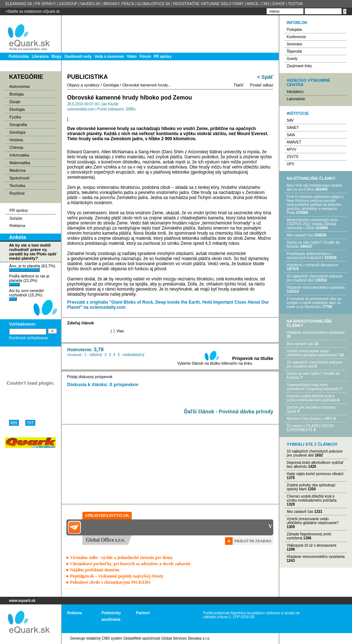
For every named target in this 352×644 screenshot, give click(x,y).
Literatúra (40, 56)
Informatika (19, 155)
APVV (292, 149)
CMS (265, 4)
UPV (290, 164)
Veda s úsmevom (109, 56)
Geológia (17, 132)
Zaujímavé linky (299, 66)
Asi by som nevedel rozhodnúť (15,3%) (26, 295)
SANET (293, 128)
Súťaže (16, 218)
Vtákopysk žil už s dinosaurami (312, 545)
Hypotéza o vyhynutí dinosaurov (312, 265)
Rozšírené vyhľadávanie (28, 338)
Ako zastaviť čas (300, 235)
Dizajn (15, 102)
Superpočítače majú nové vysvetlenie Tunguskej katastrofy (313, 387)
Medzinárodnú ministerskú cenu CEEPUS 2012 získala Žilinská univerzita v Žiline (312, 224)
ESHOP (279, 4)
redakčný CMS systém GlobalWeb (114, 638)
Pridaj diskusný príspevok (90, 377)
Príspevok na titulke (253, 359)
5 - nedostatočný (131, 355)
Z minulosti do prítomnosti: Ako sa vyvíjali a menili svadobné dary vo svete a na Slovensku (314, 303)
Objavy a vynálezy (83, 85)
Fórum (145, 56)
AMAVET (294, 142)
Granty (292, 59)
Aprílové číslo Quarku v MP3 (310, 419)
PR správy (163, 56)
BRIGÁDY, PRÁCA (118, 4)
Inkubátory (295, 92)
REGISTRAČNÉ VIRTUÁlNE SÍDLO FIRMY (208, 4)
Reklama (17, 226)
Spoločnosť (20, 178)
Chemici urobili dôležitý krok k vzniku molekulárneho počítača (312, 398)
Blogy (57, 56)
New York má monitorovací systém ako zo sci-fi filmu (314, 187)
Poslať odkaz (262, 85)
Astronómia (20, 86)
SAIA (291, 135)
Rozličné (17, 193)
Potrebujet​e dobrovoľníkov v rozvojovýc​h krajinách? (309, 256)
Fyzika (15, 117)
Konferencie (296, 37)
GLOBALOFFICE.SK (153, 4)
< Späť (265, 77)
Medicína (18, 170)
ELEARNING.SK (19, 4)
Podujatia (294, 30)
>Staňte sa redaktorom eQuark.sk (33, 11)
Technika (17, 186)
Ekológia (17, 109)
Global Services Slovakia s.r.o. (186, 638)
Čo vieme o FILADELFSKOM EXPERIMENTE (310, 428)
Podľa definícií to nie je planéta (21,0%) (29, 280)
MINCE (253, 4)
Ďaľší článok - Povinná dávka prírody (229, 412)
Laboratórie (296, 99)
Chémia (16, 147)
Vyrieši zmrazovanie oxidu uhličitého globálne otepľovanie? (313, 353)
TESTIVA (295, 4)
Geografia (18, 125)
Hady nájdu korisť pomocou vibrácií (315, 474)
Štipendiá (294, 51)
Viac (120, 331)
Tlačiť (239, 85)
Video (132, 56)
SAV (290, 120)
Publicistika (19, 56)
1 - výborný (93, 355)
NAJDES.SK (90, 4)
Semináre (294, 44)
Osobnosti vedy (78, 56)
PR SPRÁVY (46, 4)
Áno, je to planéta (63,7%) (32, 268)
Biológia (17, 94)
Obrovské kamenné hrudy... (147, 85)
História (16, 140)
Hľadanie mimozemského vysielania (316, 287)
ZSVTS (292, 157)
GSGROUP (68, 4)
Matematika (20, 163)
